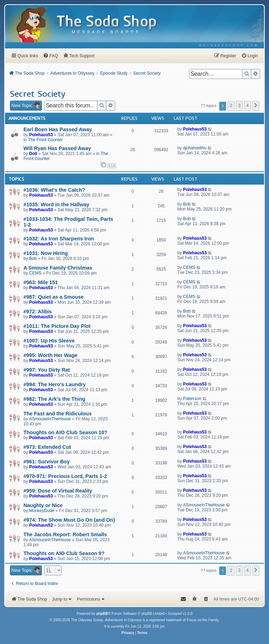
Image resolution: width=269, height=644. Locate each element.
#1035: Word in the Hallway (56, 204)
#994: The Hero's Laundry (55, 384)
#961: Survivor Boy (47, 462)
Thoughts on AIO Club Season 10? (65, 432)
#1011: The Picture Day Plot (57, 326)
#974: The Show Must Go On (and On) (69, 520)
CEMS (35, 273)
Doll (33, 154)
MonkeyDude (42, 511)
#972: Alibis (37, 312)
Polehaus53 (41, 135)
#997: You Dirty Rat (47, 370)
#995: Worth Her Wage (50, 355)
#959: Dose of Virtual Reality (58, 491)
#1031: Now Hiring (46, 253)
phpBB (102, 614)
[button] (256, 106)
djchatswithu (195, 148)
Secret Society (37, 94)
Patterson (192, 399)
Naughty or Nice (43, 505)
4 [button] (248, 105)
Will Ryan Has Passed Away (57, 148)
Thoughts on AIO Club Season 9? (64, 553)
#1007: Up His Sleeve (49, 341)
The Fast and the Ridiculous (58, 414)
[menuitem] (229, 45)
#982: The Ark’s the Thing (54, 399)
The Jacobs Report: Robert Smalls (65, 534)
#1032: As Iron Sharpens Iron (59, 239)
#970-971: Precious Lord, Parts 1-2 (65, 476)
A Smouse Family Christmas (58, 268)
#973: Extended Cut (47, 447)
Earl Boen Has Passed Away (58, 129)
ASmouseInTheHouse (50, 419)
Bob (187, 204)
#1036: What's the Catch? (54, 190)
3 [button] (239, 105)
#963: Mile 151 (41, 282)
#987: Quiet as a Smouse (54, 297)
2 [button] (231, 105)
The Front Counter (45, 140)
